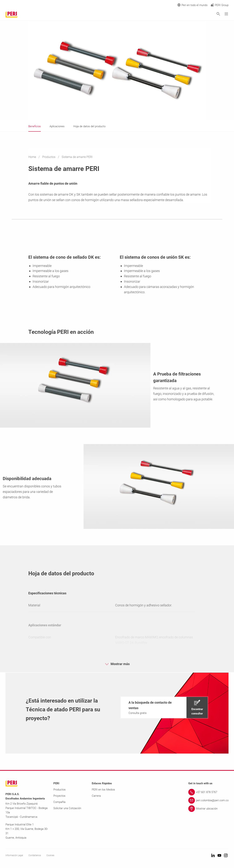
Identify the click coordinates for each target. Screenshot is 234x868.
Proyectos (59, 796)
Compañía (59, 802)
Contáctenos (35, 855)
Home (33, 157)
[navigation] (164, 707)
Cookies (50, 855)
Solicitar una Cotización (67, 808)
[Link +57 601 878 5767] (208, 792)
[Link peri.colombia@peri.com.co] (208, 800)
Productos (49, 157)
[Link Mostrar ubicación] (208, 809)
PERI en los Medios (103, 790)
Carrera (96, 796)
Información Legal (14, 855)
